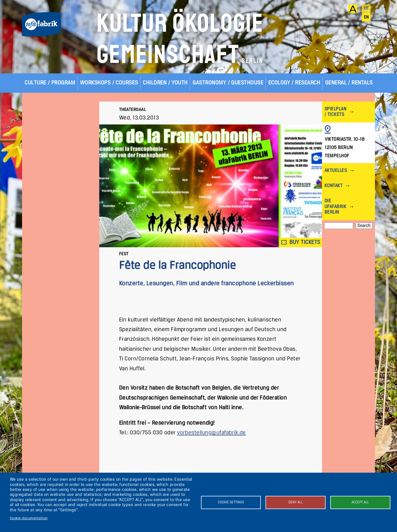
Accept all (360, 502)
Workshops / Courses (109, 83)
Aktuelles (336, 171)
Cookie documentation (29, 518)
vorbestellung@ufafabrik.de (211, 433)
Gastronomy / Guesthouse (228, 83)
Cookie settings (231, 502)
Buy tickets (301, 242)
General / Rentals (349, 83)
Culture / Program (50, 83)
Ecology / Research (294, 83)
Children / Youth (165, 83)
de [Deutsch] (366, 9)
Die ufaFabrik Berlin (335, 207)
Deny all (296, 502)
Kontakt (333, 186)
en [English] (366, 17)
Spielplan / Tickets (335, 112)
